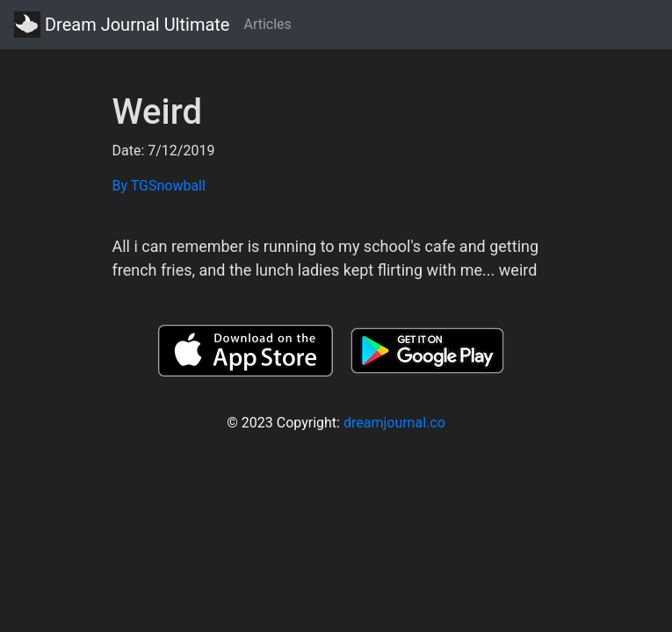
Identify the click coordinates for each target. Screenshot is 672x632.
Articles (267, 24)
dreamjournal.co (394, 423)
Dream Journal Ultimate (122, 25)
